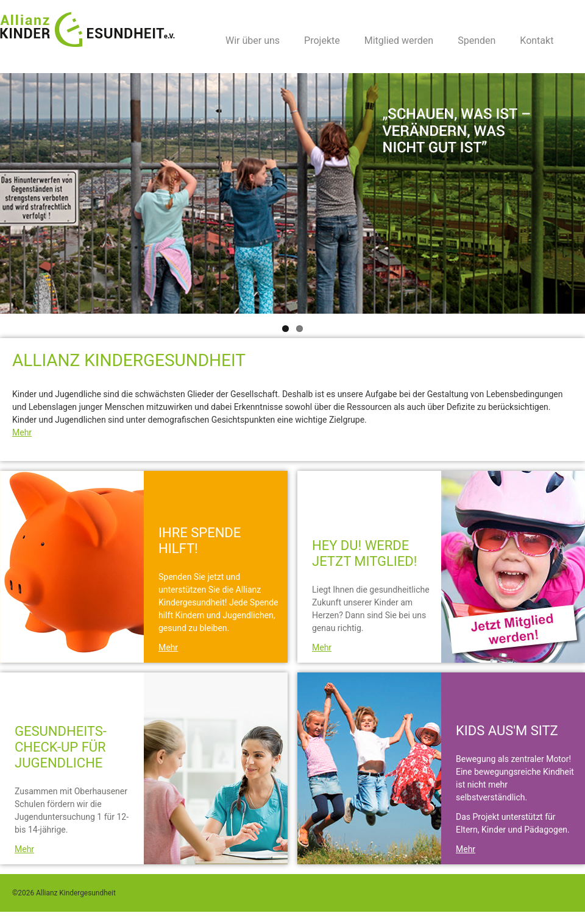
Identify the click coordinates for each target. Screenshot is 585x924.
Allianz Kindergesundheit (90, 30)
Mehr (22, 432)
